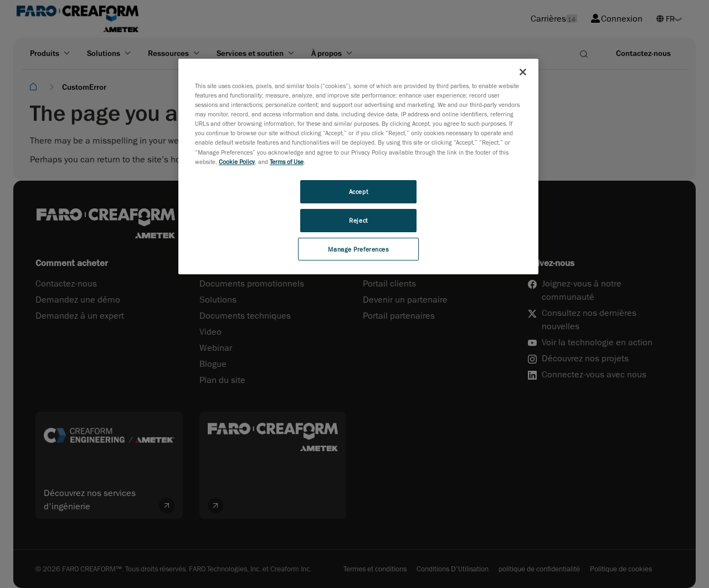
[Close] (523, 72)
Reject (358, 220)
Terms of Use (287, 162)
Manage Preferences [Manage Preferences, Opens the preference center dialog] (358, 249)
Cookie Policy (237, 162)
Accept (358, 191)
